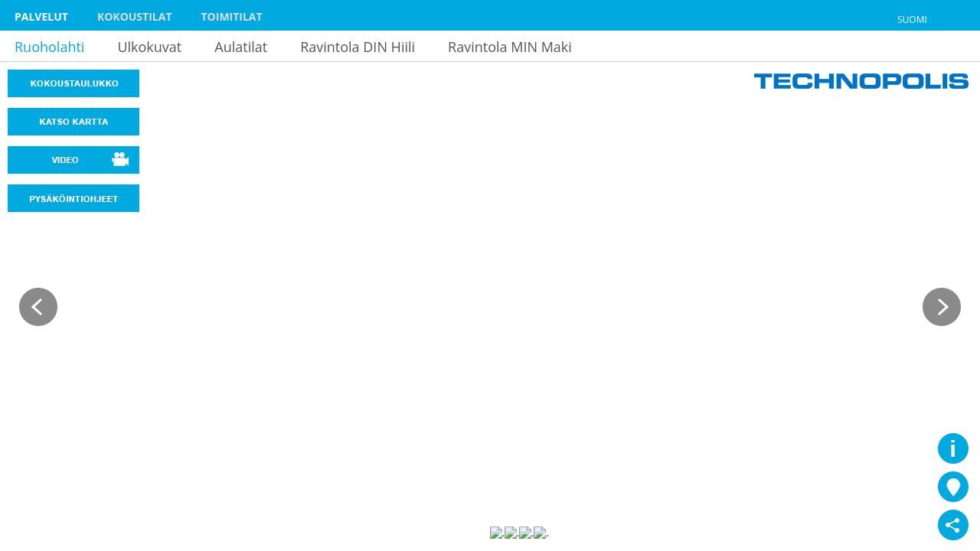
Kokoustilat (135, 16)
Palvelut (41, 16)
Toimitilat (232, 16)
